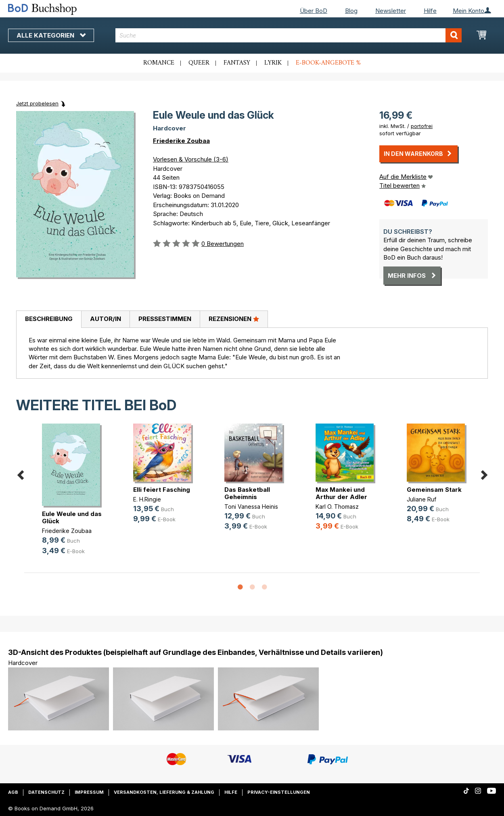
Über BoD (314, 11)
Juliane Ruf (421, 499)
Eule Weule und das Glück (72, 517)
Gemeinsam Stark (434, 490)
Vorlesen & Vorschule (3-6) (191, 159)
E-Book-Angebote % (328, 63)
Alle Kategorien (51, 35)
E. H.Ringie (147, 499)
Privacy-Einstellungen (279, 792)
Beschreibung (49, 319)
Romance (159, 63)
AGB (13, 792)
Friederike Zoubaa (181, 141)
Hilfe (430, 11)
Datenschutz (46, 792)
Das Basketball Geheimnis (247, 493)
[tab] (49, 319)
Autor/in (106, 319)
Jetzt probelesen (37, 103)
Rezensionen (234, 319)
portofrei (422, 126)
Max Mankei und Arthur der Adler (341, 493)
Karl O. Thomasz (337, 507)
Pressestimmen (165, 319)
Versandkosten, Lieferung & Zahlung (164, 792)
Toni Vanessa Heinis (251, 507)
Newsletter (391, 11)
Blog (351, 11)
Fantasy (237, 63)
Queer (199, 63)
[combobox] (289, 35)
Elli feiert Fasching (162, 490)
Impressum (89, 792)
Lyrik (273, 63)
